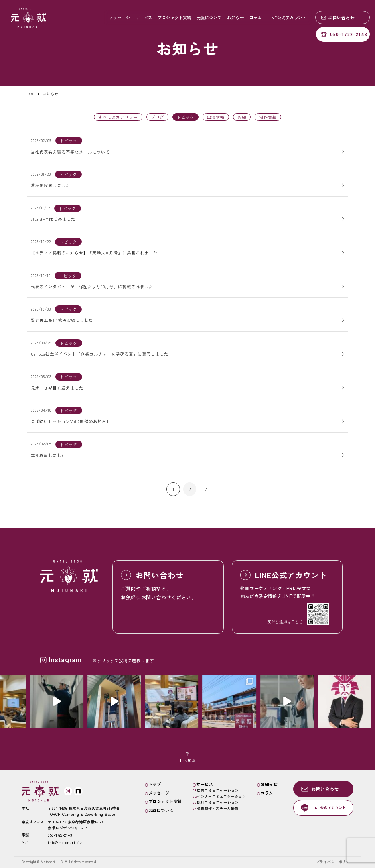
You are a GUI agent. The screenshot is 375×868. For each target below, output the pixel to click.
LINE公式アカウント (287, 17)
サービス (144, 17)
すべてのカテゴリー (118, 117)
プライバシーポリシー (335, 862)
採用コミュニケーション (218, 802)
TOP (31, 94)
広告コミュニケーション (218, 790)
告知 (242, 117)
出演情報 (216, 117)
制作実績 (268, 117)
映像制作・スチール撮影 (218, 808)
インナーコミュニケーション (222, 796)
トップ (155, 784)
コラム (256, 17)
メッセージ (120, 17)
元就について (209, 17)
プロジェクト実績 (174, 17)
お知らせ (235, 17)
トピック (69, 141)
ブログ (157, 117)
